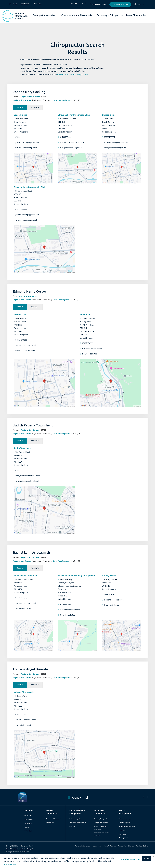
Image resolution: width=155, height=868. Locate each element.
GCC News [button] (38, 4)
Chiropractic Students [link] (101, 823)
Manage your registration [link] (127, 826)
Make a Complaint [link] (75, 819)
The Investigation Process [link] (78, 823)
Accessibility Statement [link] (83, 846)
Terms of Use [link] (122, 846)
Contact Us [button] (26, 4)
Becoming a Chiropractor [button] (110, 15)
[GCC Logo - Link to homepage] (15, 16)
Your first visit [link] (50, 823)
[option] (143, 4)
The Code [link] (122, 830)
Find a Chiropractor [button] (120, 4)
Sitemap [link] (131, 846)
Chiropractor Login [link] (125, 819)
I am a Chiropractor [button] (136, 15)
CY (143, 4)
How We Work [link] (29, 820)
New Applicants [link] (124, 838)
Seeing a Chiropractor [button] (44, 15)
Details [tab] (20, 107)
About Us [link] (29, 810)
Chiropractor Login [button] (98, 4)
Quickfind (78, 797)
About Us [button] (13, 4)
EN (139, 4)
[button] (135, 4)
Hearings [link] (72, 826)
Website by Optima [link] (142, 846)
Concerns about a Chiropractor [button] (77, 15)
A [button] (79, 4)
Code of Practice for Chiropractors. (73, 74)
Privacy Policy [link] (97, 846)
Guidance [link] (122, 834)
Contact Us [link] (28, 831)
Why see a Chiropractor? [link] (54, 819)
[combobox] (139, 4)
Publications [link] (28, 823)
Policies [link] (27, 827)
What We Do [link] (28, 816)
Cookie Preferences (110, 846)
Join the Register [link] (125, 823)
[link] (143, 798)
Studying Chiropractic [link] (101, 819)
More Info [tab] (35, 107)
